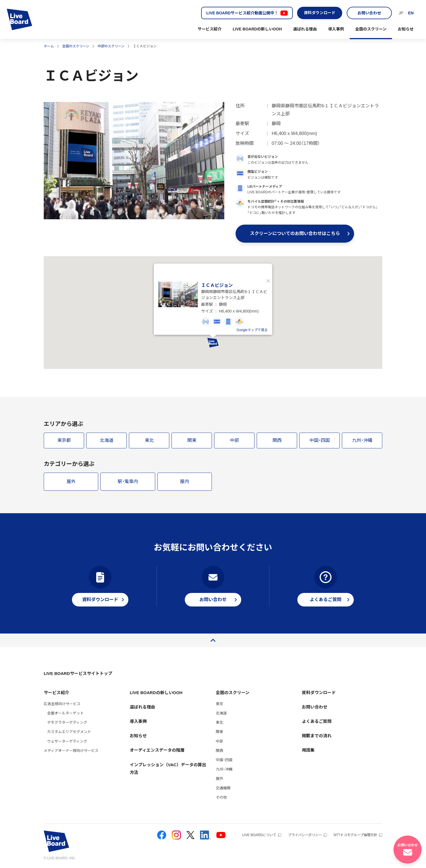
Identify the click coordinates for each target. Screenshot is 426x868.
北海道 (221, 713)
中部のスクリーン (111, 46)
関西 (219, 751)
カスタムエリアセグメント (69, 732)
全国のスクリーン (371, 29)
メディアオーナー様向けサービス (71, 751)
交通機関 (223, 788)
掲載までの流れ (317, 736)
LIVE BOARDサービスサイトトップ (78, 674)
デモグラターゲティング (67, 723)
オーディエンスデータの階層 (157, 750)
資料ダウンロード (320, 13)
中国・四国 (224, 760)
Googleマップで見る (252, 330)
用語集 (308, 750)
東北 (219, 723)
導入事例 (336, 29)
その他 (221, 797)
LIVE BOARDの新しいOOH (257, 29)
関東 (219, 732)
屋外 (219, 779)
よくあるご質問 (317, 721)
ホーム (49, 46)
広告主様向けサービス (62, 704)
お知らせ (406, 29)
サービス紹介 (210, 29)
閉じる (268, 281)
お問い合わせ (369, 13)
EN (411, 13)
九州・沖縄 (224, 770)
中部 (219, 741)
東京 (219, 704)
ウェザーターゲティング (67, 741)
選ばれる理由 (305, 29)
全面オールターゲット (65, 713)
